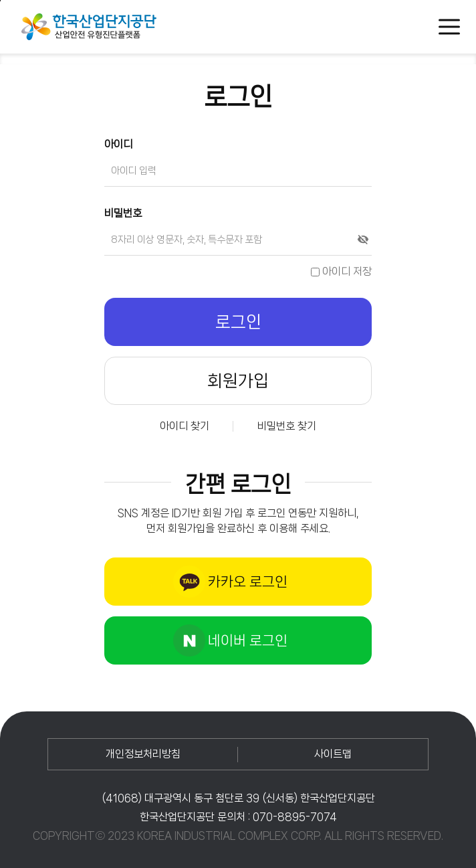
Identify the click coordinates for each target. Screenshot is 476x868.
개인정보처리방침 (143, 754)
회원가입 (238, 381)
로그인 (238, 322)
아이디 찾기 (185, 426)
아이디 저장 (341, 271)
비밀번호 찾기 (287, 426)
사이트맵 (333, 754)
